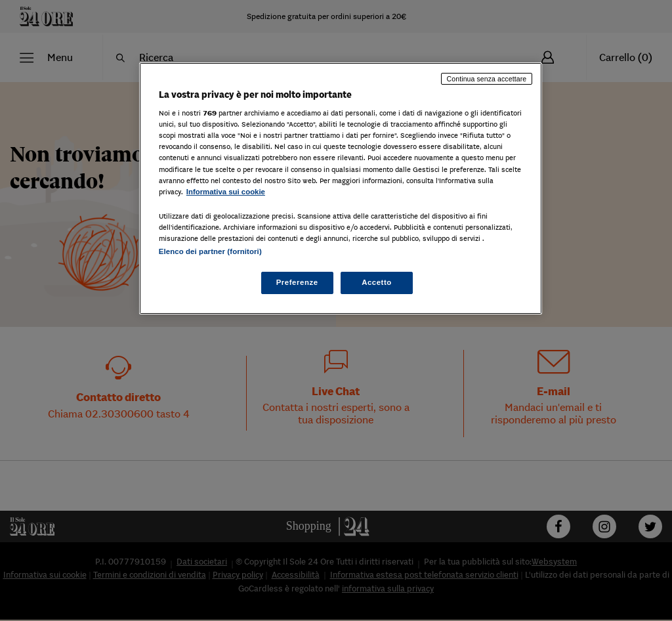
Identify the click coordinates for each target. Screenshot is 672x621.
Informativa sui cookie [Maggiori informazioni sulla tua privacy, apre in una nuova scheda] (226, 192)
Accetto (377, 282)
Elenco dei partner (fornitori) (210, 251)
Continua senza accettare (487, 79)
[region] (341, 188)
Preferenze (297, 282)
